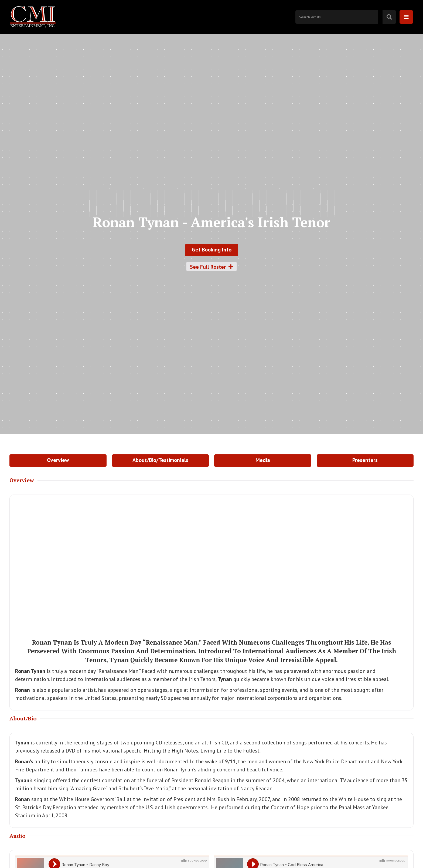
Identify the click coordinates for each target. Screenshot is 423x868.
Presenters (365, 460)
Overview (58, 460)
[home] (35, 17)
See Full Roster (212, 267)
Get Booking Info (212, 250)
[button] (406, 17)
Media (263, 460)
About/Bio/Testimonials (160, 460)
